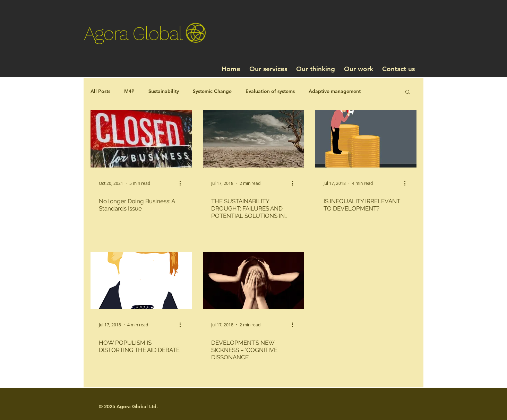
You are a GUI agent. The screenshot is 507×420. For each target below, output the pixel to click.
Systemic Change (212, 91)
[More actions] (182, 183)
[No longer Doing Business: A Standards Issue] (141, 139)
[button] (408, 92)
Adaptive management (335, 91)
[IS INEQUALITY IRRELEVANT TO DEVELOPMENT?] (366, 139)
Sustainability (164, 91)
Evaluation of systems (270, 91)
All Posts (100, 91)
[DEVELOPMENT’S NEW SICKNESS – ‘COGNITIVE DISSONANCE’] (253, 280)
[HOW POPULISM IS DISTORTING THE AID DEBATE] (141, 280)
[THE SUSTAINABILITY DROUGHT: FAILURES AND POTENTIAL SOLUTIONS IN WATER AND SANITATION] (253, 139)
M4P (129, 91)
